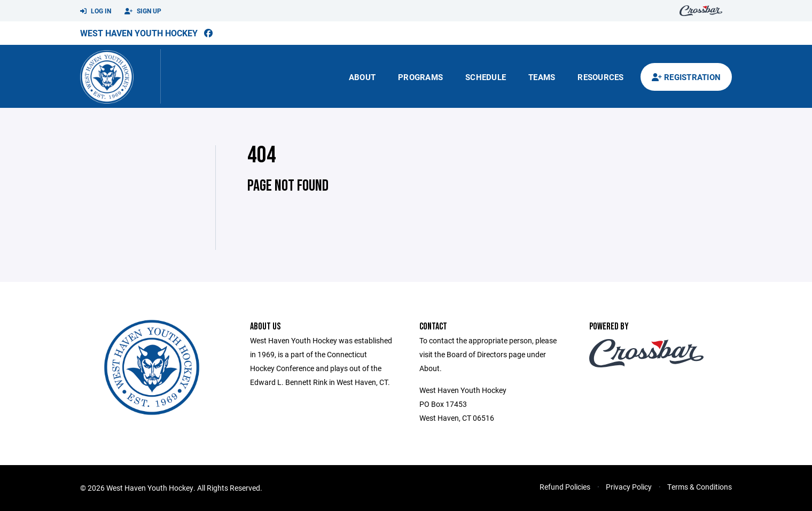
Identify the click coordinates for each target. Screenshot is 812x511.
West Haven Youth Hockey (139, 33)
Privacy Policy (629, 487)
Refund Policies (565, 487)
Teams (542, 77)
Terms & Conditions (700, 487)
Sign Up (143, 11)
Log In (96, 11)
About (362, 77)
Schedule (486, 77)
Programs (420, 77)
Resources (600, 77)
